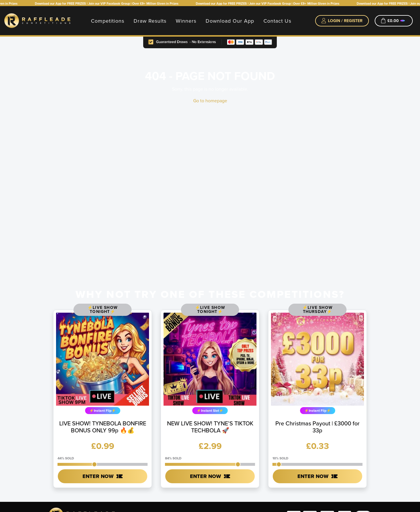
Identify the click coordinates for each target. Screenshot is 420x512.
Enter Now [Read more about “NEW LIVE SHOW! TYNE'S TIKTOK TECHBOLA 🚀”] (205, 476)
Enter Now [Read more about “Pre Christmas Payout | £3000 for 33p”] (313, 476)
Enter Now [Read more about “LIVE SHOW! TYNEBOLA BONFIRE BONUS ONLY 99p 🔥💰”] (98, 476)
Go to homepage (210, 101)
